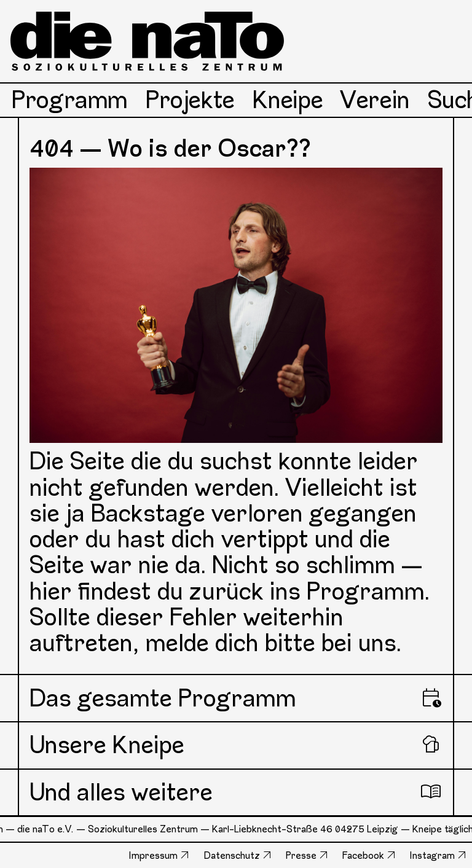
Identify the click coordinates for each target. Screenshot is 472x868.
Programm (70, 100)
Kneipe (288, 100)
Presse (301, 855)
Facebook (363, 855)
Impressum (153, 855)
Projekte (190, 100)
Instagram (432, 855)
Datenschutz (232, 855)
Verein (375, 100)
